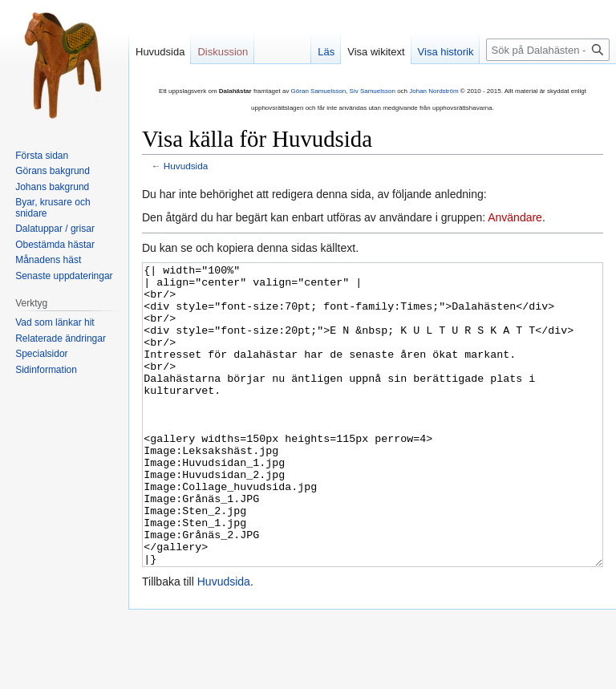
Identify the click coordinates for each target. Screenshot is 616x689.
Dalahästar (235, 91)
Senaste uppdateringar (64, 276)
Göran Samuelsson (318, 91)
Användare (515, 217)
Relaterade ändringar (61, 338)
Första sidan (42, 156)
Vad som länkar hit (55, 322)
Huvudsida (186, 166)
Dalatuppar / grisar (55, 229)
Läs (326, 52)
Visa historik (446, 52)
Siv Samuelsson (373, 91)
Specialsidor (41, 354)
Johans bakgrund (52, 187)
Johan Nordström (434, 91)
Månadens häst (48, 260)
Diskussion (223, 52)
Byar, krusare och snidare (53, 208)
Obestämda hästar (55, 245)
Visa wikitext (376, 52)
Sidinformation (46, 370)
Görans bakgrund (53, 171)
